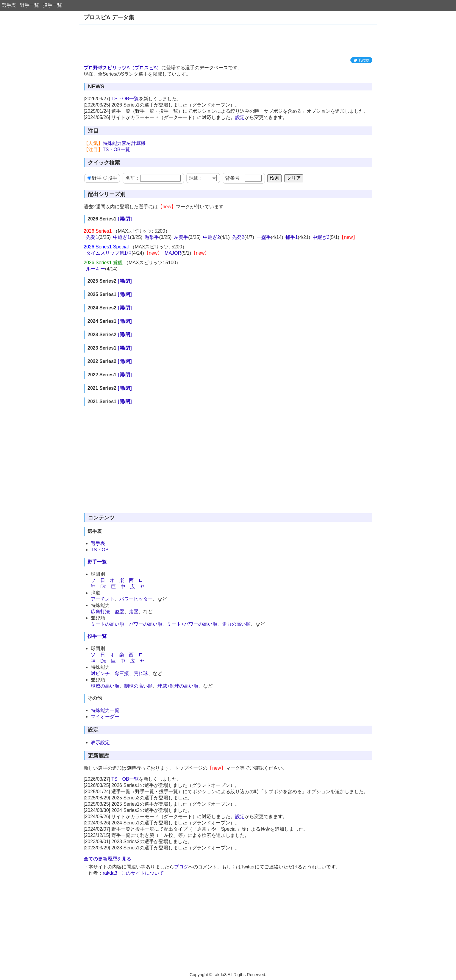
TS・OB (100, 550)
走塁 (134, 612)
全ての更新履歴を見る (107, 859)
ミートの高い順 (107, 624)
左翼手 (181, 237)
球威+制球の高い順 (178, 686)
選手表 (9, 5)
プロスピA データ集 (109, 17)
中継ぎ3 (321, 237)
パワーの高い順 (146, 624)
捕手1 (292, 237)
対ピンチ (100, 673)
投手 (110, 178)
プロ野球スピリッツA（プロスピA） (122, 68)
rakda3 (110, 873)
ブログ (181, 867)
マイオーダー (105, 717)
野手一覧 (29, 5)
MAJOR (173, 253)
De (103, 587)
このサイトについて (143, 873)
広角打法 (100, 612)
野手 (95, 178)
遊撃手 (152, 237)
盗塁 (119, 612)
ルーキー (96, 269)
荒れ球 (141, 673)
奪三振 (122, 673)
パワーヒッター (136, 599)
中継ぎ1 (122, 237)
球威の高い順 (105, 686)
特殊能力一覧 (105, 710)
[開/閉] (125, 219)
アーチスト (103, 599)
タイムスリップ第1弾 (109, 253)
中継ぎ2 (211, 237)
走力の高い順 (236, 624)
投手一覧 (52, 5)
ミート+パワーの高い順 (192, 624)
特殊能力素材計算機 (124, 143)
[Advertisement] (228, 41)
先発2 (238, 237)
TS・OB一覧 (125, 99)
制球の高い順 (138, 686)
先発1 (92, 237)
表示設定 (100, 742)
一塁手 (264, 237)
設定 (240, 117)
